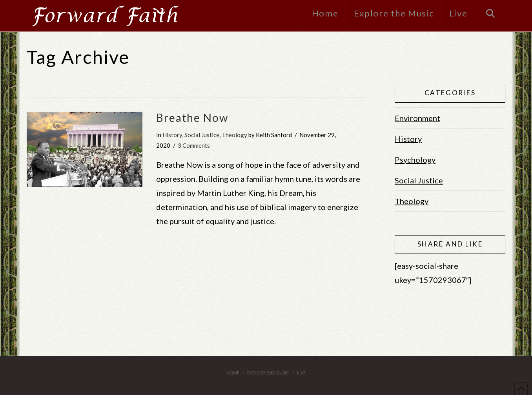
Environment (417, 118)
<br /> (450, 323)
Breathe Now (192, 118)
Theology (234, 135)
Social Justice (202, 135)
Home (233, 372)
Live (301, 372)
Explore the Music (268, 372)
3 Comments (194, 145)
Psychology (415, 159)
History (172, 135)
